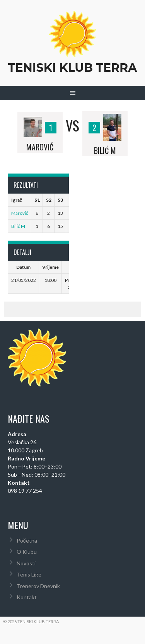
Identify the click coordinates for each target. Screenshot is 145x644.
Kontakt (27, 597)
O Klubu (27, 552)
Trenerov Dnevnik (38, 586)
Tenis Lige (29, 574)
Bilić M (18, 226)
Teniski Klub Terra (72, 68)
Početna (27, 540)
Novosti (26, 563)
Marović (20, 213)
